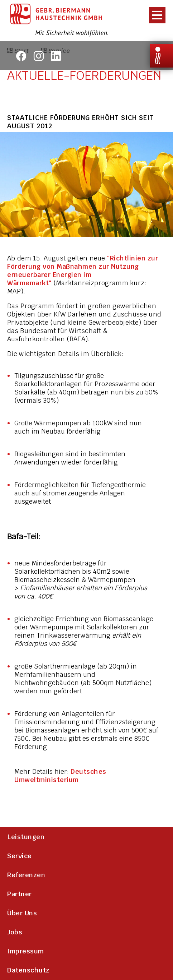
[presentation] (155, 15)
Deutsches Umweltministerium (60, 776)
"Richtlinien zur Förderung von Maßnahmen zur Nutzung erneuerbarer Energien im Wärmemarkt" (83, 271)
